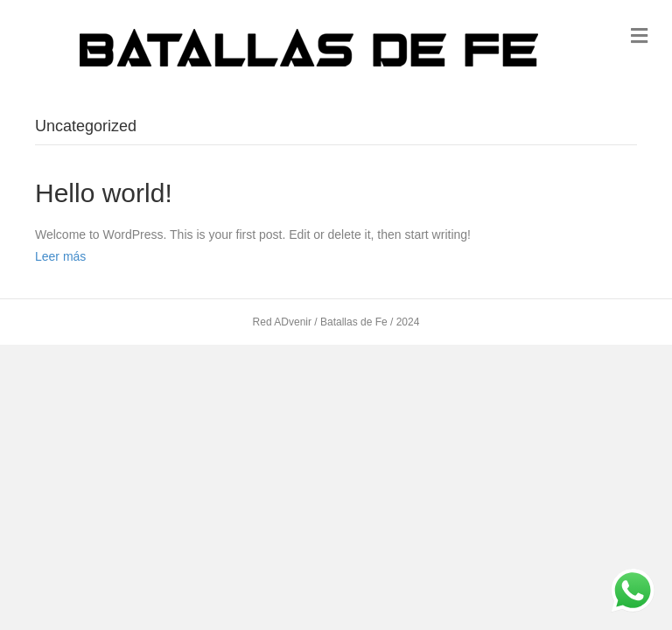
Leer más (60, 256)
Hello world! (104, 193)
